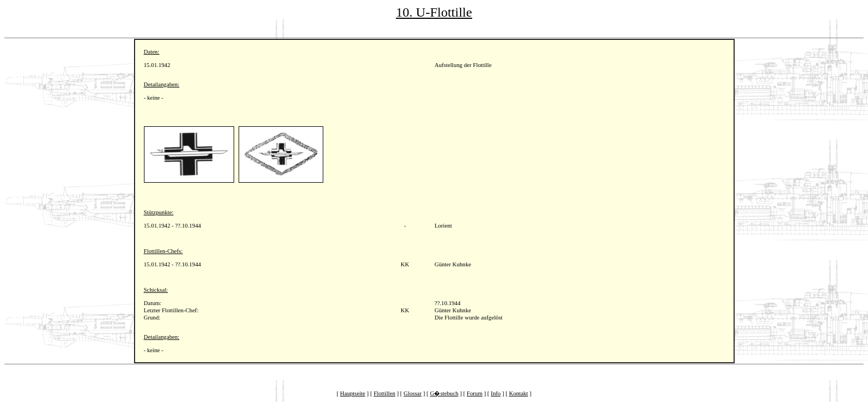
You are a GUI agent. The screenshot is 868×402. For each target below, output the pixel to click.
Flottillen (384, 393)
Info (496, 393)
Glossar (413, 393)
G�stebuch (444, 393)
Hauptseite (353, 393)
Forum (474, 393)
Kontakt (518, 393)
